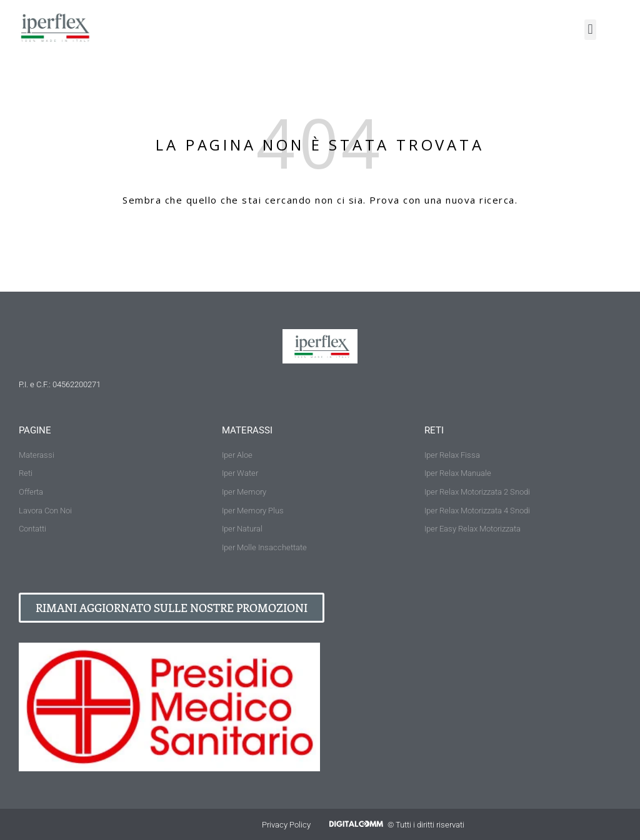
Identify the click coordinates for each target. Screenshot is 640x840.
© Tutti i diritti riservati (426, 825)
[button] (590, 30)
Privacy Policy (286, 825)
